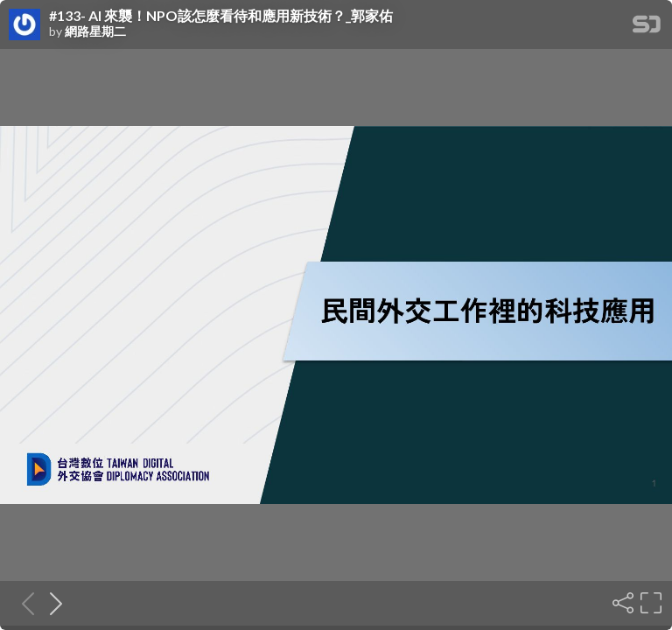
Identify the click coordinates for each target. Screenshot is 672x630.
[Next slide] (51, 603)
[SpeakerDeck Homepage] (647, 28)
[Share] (621, 603)
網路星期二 (95, 31)
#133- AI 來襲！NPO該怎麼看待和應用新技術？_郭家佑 (221, 16)
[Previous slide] (23, 603)
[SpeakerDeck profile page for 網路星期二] (24, 25)
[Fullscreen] (649, 603)
